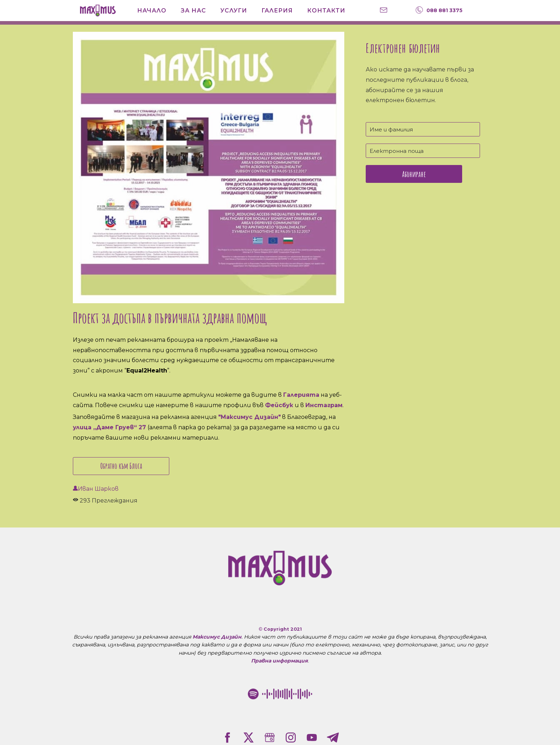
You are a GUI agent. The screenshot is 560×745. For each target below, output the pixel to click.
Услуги (234, 11)
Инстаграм (324, 405)
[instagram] (291, 737)
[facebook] (227, 737)
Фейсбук (279, 405)
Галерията (301, 395)
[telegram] (333, 737)
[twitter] (249, 737)
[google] (270, 737)
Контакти (326, 11)
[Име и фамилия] (423, 129)
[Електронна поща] (423, 151)
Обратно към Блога (121, 466)
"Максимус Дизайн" (249, 417)
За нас (193, 11)
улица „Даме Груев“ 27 (109, 427)
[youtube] (312, 737)
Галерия (277, 11)
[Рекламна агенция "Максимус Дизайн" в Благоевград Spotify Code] (280, 694)
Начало (152, 11)
